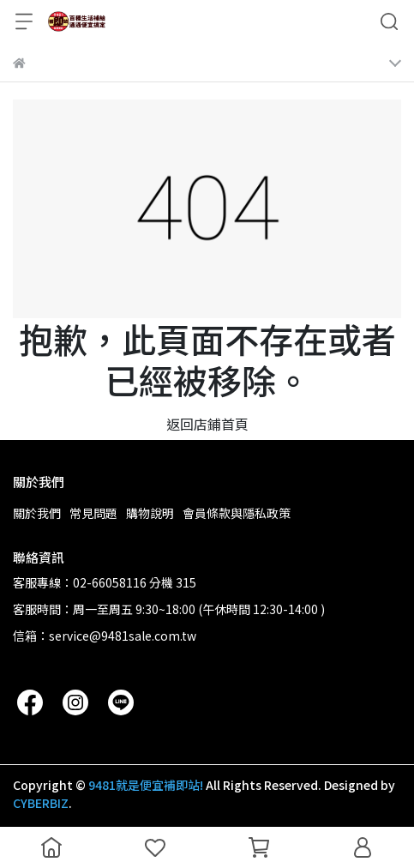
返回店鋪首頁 (207, 424)
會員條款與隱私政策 (237, 513)
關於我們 (37, 513)
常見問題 (93, 513)
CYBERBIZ (41, 803)
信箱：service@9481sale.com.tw (105, 636)
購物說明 (150, 513)
